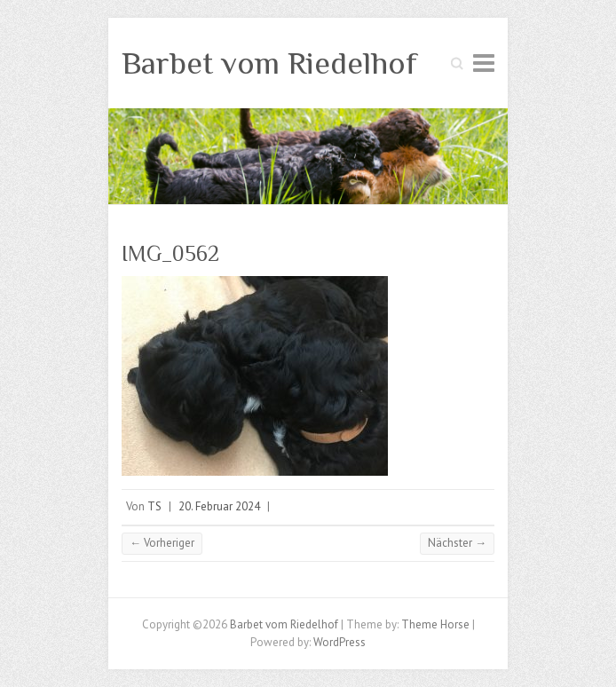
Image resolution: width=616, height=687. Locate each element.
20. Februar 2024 (219, 506)
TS (154, 506)
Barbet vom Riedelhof (269, 63)
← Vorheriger (162, 543)
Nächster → (457, 543)
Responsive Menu (484, 63)
